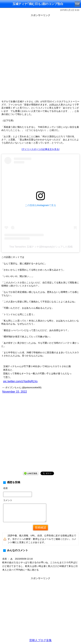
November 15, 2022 (15, 392)
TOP (77, 4)
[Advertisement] (40, 58)
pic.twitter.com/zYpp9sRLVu (20, 381)
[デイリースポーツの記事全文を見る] (40, 149)
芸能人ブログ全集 (40, 640)
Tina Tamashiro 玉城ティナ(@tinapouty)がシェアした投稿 (41, 247)
